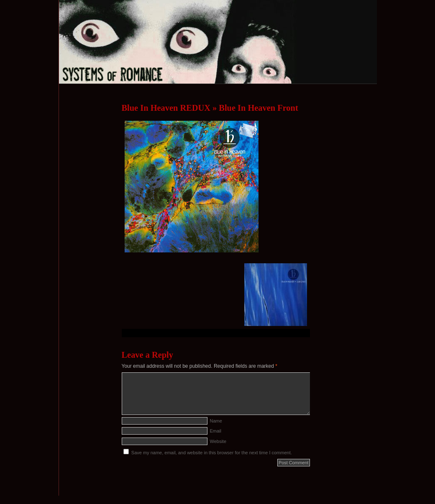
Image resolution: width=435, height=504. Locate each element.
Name (216, 421)
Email (216, 431)
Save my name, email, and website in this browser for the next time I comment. (212, 453)
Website (218, 441)
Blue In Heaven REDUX (166, 108)
